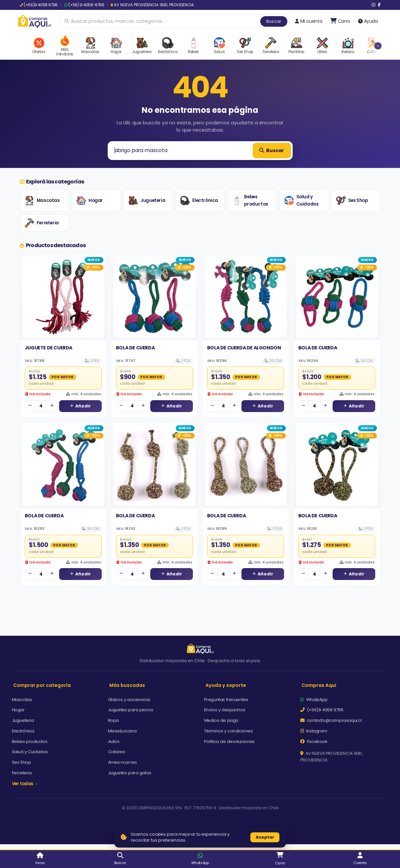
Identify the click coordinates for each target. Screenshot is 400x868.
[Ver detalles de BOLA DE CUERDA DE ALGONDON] (246, 297)
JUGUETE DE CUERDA (49, 348)
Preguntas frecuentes (226, 700)
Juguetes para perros (131, 710)
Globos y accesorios (129, 700)
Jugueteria (147, 201)
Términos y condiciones (229, 731)
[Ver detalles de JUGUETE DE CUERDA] (63, 297)
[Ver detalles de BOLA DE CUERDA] (155, 297)
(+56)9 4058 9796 (39, 5)
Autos (114, 741)
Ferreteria (42, 223)
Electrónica (199, 201)
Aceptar (265, 837)
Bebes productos (250, 200)
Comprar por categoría (42, 685)
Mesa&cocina (122, 731)
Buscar (274, 21)
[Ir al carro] (340, 21)
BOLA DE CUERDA (135, 348)
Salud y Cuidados (302, 200)
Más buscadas (127, 685)
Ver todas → (25, 784)
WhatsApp (314, 700)
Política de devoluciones (229, 741)
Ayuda (368, 21)
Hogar (90, 201)
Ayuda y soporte (226, 685)
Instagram (314, 731)
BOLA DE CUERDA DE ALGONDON (244, 348)
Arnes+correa (122, 762)
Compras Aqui (319, 685)
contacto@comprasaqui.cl (331, 720)
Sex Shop (352, 201)
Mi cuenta (309, 21)
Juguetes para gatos (130, 773)
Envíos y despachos (225, 710)
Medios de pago (221, 720)
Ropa (113, 720)
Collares (117, 752)
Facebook (314, 741)
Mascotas (42, 201)
